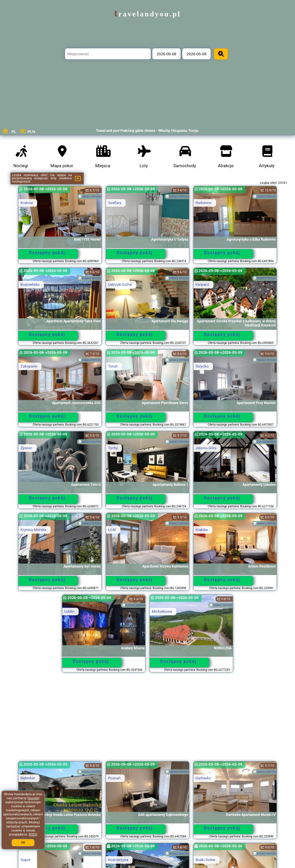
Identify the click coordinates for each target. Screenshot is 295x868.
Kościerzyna (118, 860)
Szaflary (115, 203)
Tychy (113, 448)
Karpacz (202, 284)
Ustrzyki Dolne (120, 284)
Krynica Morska (33, 530)
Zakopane (29, 366)
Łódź (112, 530)
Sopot (25, 860)
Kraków (27, 203)
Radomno (204, 203)
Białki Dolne (205, 860)
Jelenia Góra (206, 448)
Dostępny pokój (47, 253)
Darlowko (203, 778)
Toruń (113, 366)
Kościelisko (30, 284)
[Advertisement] (148, 719)
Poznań (114, 778)
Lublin (69, 611)
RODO (33, 834)
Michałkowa (162, 611)
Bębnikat (28, 778)
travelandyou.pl (147, 14)
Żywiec (26, 448)
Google (34, 798)
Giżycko (202, 366)
